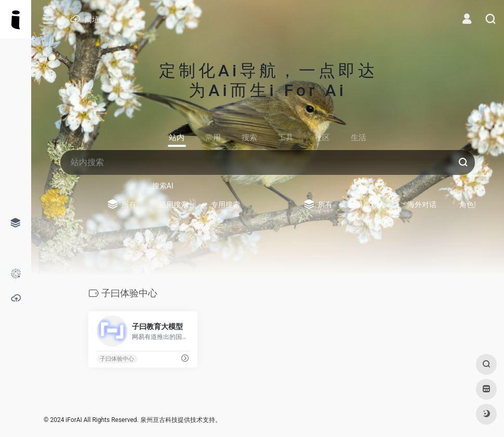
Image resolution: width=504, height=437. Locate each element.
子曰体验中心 (117, 359)
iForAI (74, 420)
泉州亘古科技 (159, 420)
